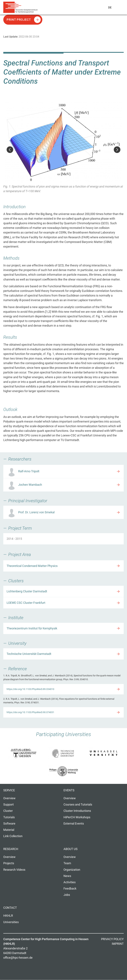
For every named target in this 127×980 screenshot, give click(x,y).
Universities (11, 922)
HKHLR (8, 916)
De (110, 7)
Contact (10, 908)
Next (117, 150)
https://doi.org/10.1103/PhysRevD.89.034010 (30, 689)
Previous (10, 150)
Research (11, 849)
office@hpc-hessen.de (18, 958)
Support (9, 805)
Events (69, 790)
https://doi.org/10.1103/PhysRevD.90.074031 (30, 712)
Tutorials (9, 817)
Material (9, 830)
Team (67, 863)
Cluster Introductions (77, 811)
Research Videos (14, 870)
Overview (9, 798)
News (67, 876)
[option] (63, 150)
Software (9, 824)
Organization (72, 870)
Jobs (67, 895)
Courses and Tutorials (78, 805)
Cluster (8, 811)
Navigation (117, 8)
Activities (70, 882)
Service (9, 790)
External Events (74, 824)
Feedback (70, 889)
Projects (9, 863)
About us (71, 849)
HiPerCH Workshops (77, 817)
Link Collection (13, 836)
